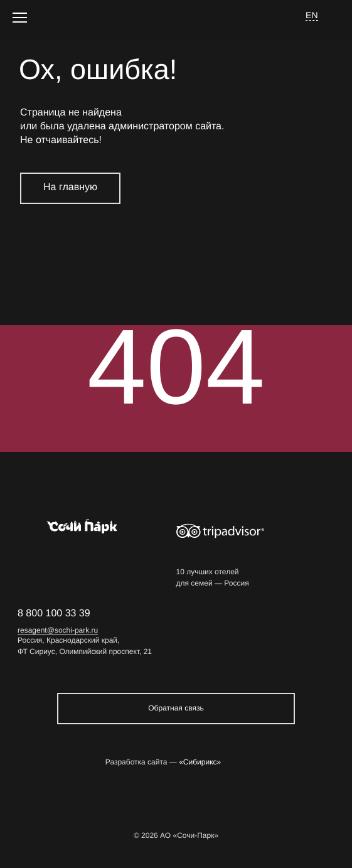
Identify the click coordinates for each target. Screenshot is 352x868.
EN (312, 15)
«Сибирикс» (200, 762)
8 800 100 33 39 (54, 613)
